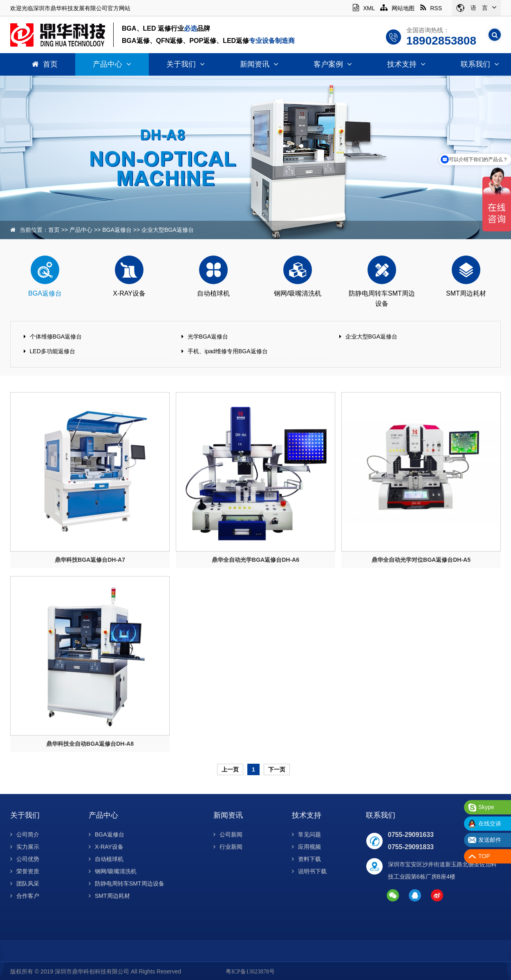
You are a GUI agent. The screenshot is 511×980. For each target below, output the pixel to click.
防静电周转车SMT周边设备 (127, 884)
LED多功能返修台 (53, 351)
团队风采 (25, 884)
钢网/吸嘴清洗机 (113, 871)
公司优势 (25, 859)
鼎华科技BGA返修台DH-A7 (90, 560)
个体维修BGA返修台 (56, 336)
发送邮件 (490, 840)
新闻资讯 (259, 64)
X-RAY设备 (106, 847)
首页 (45, 64)
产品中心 (112, 64)
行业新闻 (228, 847)
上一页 (230, 769)
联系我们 (381, 815)
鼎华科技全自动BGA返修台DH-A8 (90, 744)
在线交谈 (490, 823)
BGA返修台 (117, 230)
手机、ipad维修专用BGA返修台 (228, 351)
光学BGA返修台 (208, 336)
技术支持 (406, 64)
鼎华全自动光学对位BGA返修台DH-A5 (421, 560)
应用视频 (306, 847)
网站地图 (397, 8)
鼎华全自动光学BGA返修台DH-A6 (255, 560)
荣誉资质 (25, 871)
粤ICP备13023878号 (250, 972)
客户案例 (333, 64)
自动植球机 (106, 859)
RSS (431, 8)
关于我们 (186, 64)
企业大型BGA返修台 (168, 230)
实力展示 (25, 847)
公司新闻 (228, 834)
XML (364, 8)
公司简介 (25, 834)
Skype (486, 807)
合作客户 (25, 896)
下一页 (277, 769)
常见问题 (306, 834)
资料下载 (306, 859)
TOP (484, 856)
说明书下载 (309, 871)
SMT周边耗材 (109, 896)
